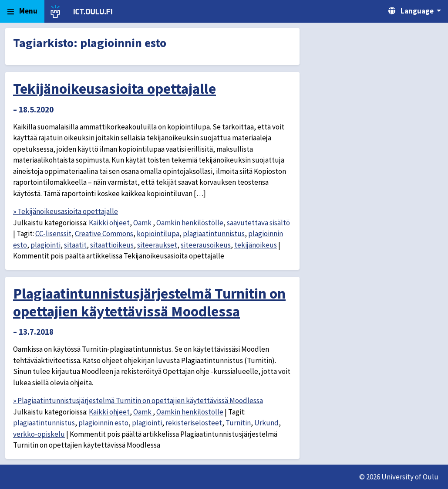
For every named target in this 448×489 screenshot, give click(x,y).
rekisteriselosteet (194, 423)
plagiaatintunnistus (214, 234)
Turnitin (238, 423)
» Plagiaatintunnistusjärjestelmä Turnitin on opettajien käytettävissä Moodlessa (138, 401)
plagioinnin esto (103, 423)
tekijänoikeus (256, 245)
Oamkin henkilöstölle (190, 223)
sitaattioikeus (112, 245)
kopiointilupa (158, 234)
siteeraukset (157, 245)
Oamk (143, 223)
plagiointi (45, 245)
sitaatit (75, 245)
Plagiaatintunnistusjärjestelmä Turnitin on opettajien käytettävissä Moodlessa (149, 302)
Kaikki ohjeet (109, 223)
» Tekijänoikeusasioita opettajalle (66, 211)
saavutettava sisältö (258, 223)
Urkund (266, 423)
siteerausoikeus (206, 245)
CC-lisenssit (53, 234)
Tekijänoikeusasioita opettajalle (115, 88)
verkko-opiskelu (39, 434)
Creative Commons (104, 234)
